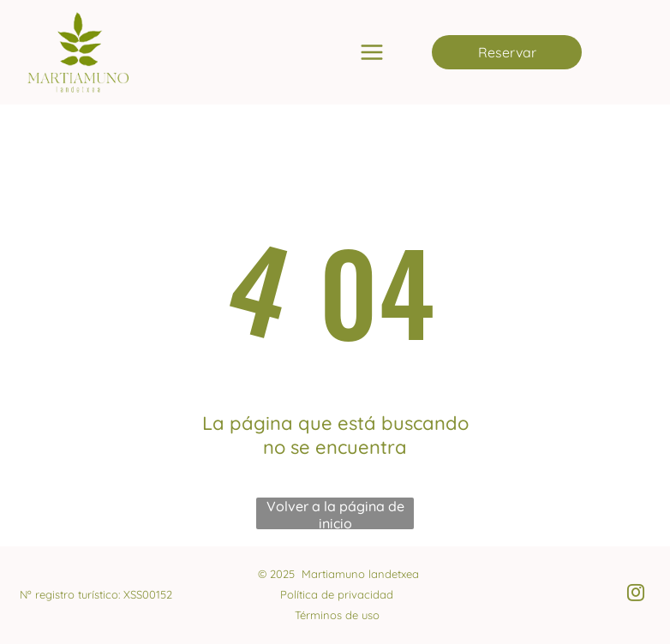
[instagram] (636, 595)
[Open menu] (372, 52)
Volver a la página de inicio (335, 513)
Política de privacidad (337, 594)
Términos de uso (337, 615)
